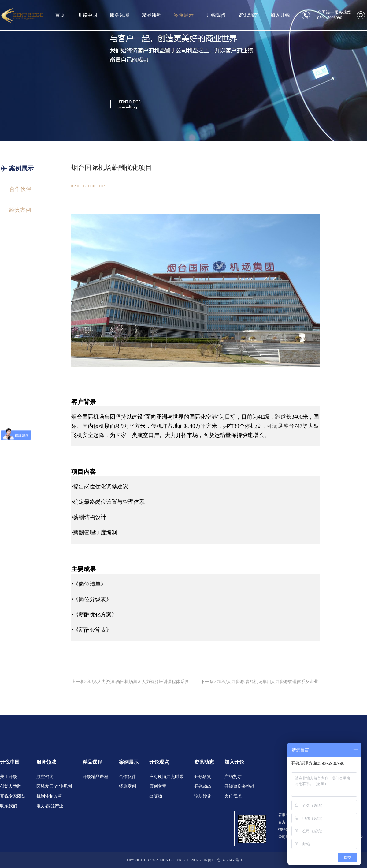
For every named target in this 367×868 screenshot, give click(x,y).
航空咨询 (45, 777)
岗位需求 (233, 796)
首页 (60, 15)
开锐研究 (203, 777)
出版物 (156, 796)
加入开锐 (280, 15)
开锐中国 (87, 15)
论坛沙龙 (203, 796)
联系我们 (9, 806)
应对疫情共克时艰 (166, 777)
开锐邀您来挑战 (239, 786)
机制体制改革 (49, 796)
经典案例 (128, 786)
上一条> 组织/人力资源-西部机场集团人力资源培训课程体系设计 (130, 682)
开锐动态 (203, 786)
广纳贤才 (233, 777)
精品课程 (152, 15)
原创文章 (158, 786)
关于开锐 (9, 777)
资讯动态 (248, 15)
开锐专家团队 (13, 796)
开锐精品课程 (95, 777)
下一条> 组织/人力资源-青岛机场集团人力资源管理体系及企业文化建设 (259, 682)
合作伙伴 (128, 777)
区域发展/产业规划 (54, 786)
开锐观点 (216, 15)
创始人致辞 (11, 786)
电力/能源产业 (50, 806)
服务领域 (120, 15)
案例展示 (184, 15)
